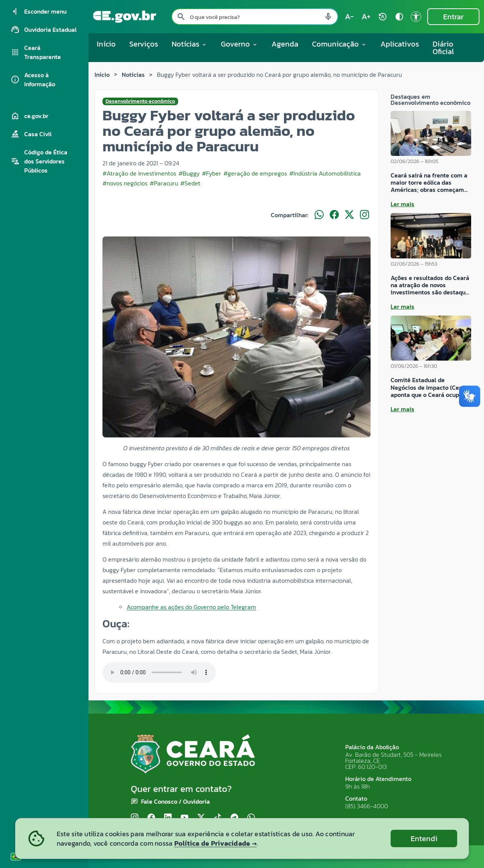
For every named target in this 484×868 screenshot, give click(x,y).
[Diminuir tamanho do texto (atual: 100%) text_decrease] (349, 17)
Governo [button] (239, 44)
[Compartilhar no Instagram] (365, 215)
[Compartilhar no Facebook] (334, 215)
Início (106, 44)
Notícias (133, 75)
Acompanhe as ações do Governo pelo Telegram (191, 607)
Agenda (285, 44)
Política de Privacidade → (216, 843)
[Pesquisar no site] (255, 17)
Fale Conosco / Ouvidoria (175, 801)
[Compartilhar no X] (349, 215)
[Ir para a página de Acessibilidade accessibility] (416, 17)
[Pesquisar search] (181, 17)
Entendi (424, 838)
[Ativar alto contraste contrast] (399, 17)
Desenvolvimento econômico (140, 101)
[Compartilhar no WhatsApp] (319, 215)
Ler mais (403, 204)
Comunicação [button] (339, 44)
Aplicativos (400, 44)
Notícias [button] (189, 44)
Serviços (144, 44)
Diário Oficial (443, 48)
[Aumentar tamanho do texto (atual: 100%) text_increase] (366, 17)
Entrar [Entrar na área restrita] (453, 17)
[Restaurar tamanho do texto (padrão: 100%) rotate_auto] (383, 17)
